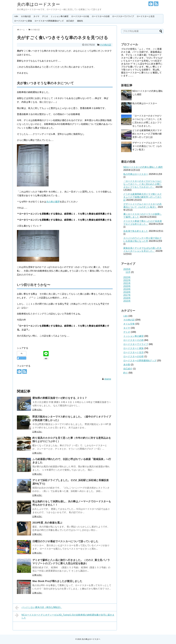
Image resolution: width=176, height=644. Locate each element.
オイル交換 (129, 324)
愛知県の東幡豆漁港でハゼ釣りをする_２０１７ (60, 398)
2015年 (127, 301)
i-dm (16, 16)
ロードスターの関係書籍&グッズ (49, 21)
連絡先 (80, 21)
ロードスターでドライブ (123, 16)
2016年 (127, 298)
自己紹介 (70, 21)
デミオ (45, 16)
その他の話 (26, 16)
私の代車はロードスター (145, 103)
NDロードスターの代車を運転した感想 (143, 167)
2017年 (127, 295)
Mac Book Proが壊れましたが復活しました (57, 581)
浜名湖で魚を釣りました (136, 231)
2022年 (127, 280)
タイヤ (36, 16)
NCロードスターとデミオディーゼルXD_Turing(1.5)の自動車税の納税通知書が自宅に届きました (65, 616)
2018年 (127, 292)
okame (108, 379)
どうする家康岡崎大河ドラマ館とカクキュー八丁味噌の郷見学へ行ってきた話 (147, 134)
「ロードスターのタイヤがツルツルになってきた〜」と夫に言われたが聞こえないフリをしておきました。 (142, 184)
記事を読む (37, 410)
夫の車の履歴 (53, 202)
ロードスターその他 (80, 16)
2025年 (127, 269)
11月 (128, 272)
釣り (126, 373)
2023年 (127, 277)
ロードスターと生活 (146, 16)
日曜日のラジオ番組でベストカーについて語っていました (65, 541)
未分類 (127, 365)
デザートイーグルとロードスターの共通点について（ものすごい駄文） (147, 146)
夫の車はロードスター (38, 4)
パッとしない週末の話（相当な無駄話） (39, 608)
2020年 (127, 286)
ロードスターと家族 (23, 21)
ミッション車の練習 (60, 16)
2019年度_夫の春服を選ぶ (47, 523)
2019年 (127, 289)
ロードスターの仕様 (101, 16)
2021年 (127, 283)
